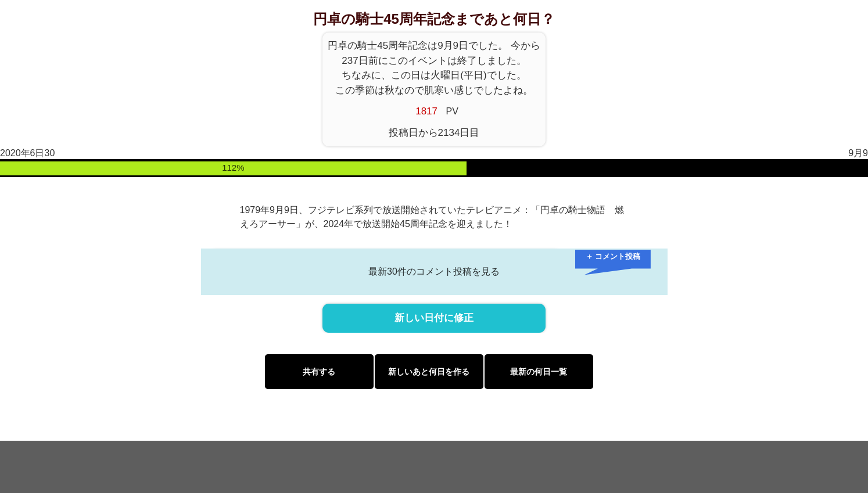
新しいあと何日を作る (429, 372)
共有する (319, 372)
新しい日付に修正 (434, 318)
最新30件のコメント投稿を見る (434, 271)
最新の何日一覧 (539, 372)
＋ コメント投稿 (613, 256)
